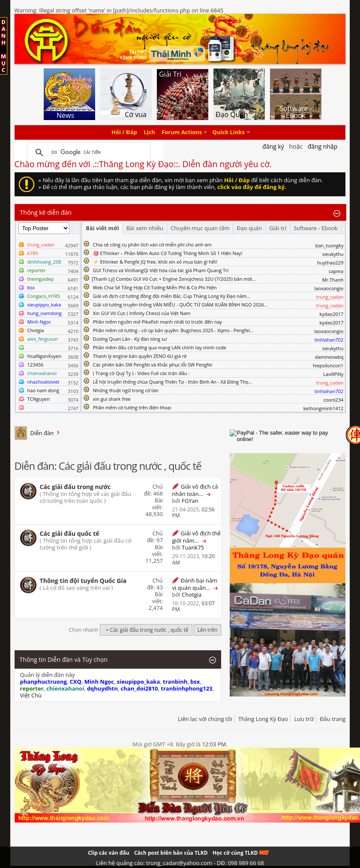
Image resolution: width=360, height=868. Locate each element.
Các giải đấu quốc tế (70, 533)
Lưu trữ (304, 719)
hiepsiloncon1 (328, 365)
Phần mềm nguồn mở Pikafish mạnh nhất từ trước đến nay (157, 322)
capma (336, 271)
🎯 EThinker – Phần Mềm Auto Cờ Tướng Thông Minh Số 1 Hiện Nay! (168, 253)
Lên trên (208, 630)
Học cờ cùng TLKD (241, 853)
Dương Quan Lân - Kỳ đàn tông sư (130, 339)
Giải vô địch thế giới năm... (196, 537)
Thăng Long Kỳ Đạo (263, 719)
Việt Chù (31, 695)
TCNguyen (39, 399)
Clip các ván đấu (108, 853)
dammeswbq (329, 357)
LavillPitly (333, 374)
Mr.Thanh (333, 280)
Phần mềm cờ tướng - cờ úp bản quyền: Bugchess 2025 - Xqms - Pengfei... (173, 330)
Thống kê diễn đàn (46, 212)
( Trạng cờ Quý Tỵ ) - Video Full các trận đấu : (141, 373)
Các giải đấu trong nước (75, 487)
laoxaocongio (329, 288)
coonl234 (333, 400)
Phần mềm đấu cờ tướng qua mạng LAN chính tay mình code (160, 347)
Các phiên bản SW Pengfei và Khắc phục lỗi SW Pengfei (153, 365)
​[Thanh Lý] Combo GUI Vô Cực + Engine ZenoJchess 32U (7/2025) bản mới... (174, 279)
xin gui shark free (112, 399)
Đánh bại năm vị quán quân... (194, 584)
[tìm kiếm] (88, 153)
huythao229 (330, 263)
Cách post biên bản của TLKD (171, 853)
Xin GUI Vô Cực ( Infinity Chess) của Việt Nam (142, 313)
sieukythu (333, 254)
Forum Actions (182, 132)
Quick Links (229, 132)
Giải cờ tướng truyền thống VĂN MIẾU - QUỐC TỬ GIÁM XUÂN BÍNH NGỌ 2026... (180, 305)
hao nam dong (43, 390)
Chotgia (36, 330)
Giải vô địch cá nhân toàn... (195, 490)
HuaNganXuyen (45, 356)
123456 (36, 365)
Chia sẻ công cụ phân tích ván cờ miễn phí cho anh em (152, 245)
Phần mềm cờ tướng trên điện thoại (132, 407)
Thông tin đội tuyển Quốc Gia (83, 581)
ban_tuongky (330, 245)
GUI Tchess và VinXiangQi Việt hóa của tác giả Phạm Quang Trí (161, 270)
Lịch (149, 132)
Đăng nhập (323, 146)
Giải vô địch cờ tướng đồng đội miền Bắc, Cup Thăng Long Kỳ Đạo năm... (172, 296)
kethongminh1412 (324, 408)
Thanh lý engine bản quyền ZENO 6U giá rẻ (140, 356)
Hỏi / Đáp (124, 132)
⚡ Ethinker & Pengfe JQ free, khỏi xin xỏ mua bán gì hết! (155, 262)
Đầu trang (333, 719)
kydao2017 (331, 314)
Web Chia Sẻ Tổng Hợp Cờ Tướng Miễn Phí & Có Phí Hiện (155, 287)
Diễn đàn (42, 433)
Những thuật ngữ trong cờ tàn (126, 390)
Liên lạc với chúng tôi (205, 719)
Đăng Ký (273, 146)
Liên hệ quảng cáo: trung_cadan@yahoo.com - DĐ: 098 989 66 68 (180, 863)
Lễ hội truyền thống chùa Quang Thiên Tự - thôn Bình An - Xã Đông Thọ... (172, 382)
